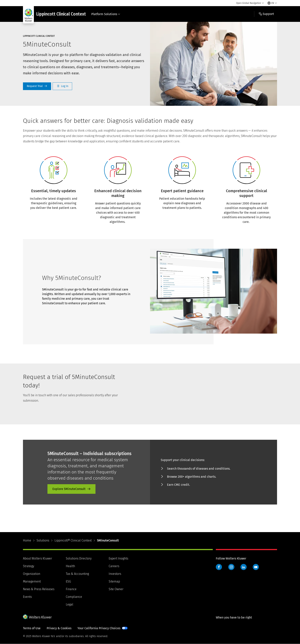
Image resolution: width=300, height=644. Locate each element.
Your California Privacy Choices (99, 628)
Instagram (231, 567)
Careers (114, 566)
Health (70, 566)
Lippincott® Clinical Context (73, 540)
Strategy (29, 566)
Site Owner (116, 589)
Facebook (219, 567)
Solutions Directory (79, 558)
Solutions (43, 540)
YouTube (256, 567)
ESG (68, 581)
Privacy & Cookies (59, 628)
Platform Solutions (106, 14)
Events (27, 597)
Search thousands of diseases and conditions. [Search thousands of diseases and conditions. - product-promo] (199, 469)
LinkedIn (244, 567)
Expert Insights (118, 558)
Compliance (74, 597)
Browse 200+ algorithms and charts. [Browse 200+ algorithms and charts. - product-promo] (192, 477)
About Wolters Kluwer (37, 558)
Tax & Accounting (77, 574)
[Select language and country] (272, 3)
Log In (62, 86)
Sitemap (114, 581)
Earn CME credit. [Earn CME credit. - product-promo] (179, 485)
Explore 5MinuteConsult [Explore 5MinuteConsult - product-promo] (69, 489)
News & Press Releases (39, 589)
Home (27, 540)
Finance (71, 589)
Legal (70, 604)
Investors (115, 574)
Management (32, 581)
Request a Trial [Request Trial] (37, 86)
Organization (32, 574)
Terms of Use (32, 628)
